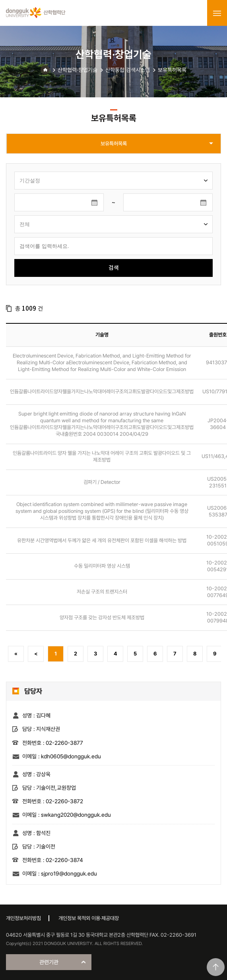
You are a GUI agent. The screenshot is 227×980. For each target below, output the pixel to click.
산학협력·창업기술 (78, 70)
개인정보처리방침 (23, 918)
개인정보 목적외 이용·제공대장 (89, 918)
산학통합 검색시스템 (128, 70)
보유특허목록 (172, 70)
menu (217, 13)
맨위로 (216, 967)
